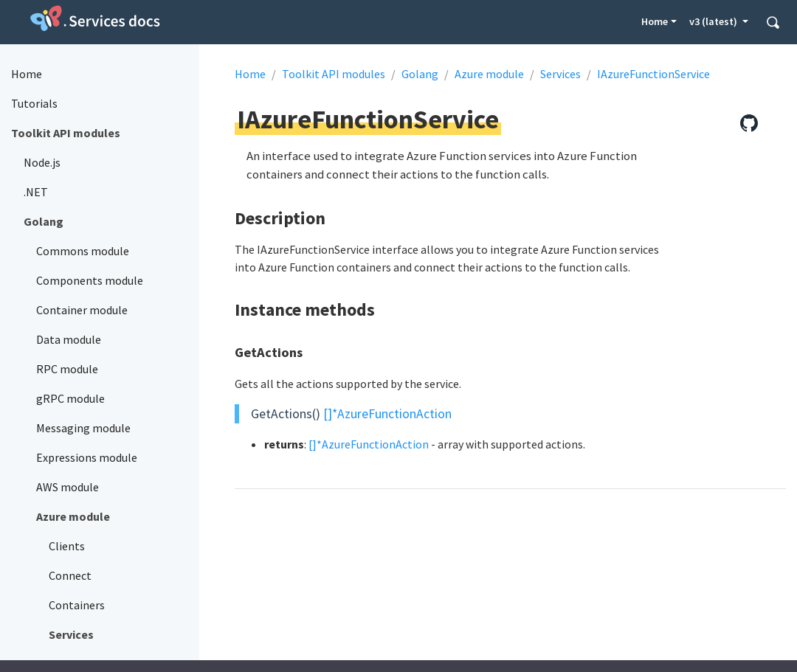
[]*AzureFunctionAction (387, 414)
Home (655, 21)
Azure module (489, 74)
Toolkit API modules (334, 74)
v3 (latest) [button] (714, 21)
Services (560, 74)
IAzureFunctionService (653, 74)
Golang (420, 74)
